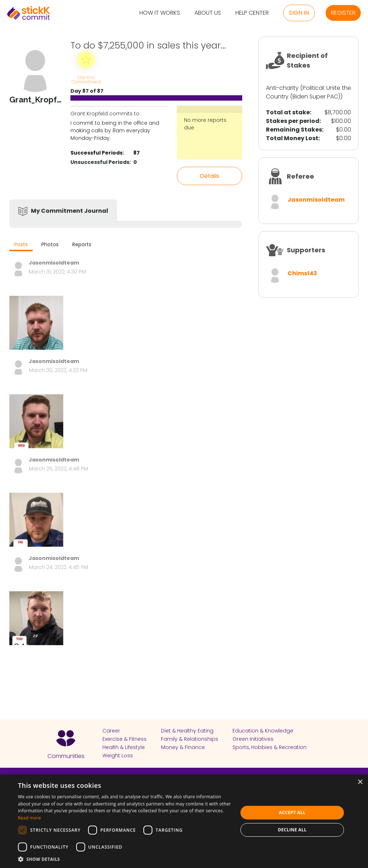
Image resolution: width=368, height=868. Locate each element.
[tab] (21, 245)
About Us (208, 13)
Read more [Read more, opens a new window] (29, 818)
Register (343, 13)
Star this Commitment (86, 79)
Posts (21, 244)
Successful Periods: (97, 153)
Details (210, 176)
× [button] (360, 782)
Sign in (299, 13)
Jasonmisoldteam (316, 200)
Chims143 (302, 273)
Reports (82, 244)
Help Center (252, 13)
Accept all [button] (292, 812)
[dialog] (184, 821)
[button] (125, 859)
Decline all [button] (292, 830)
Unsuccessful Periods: (101, 162)
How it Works (160, 13)
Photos (50, 244)
